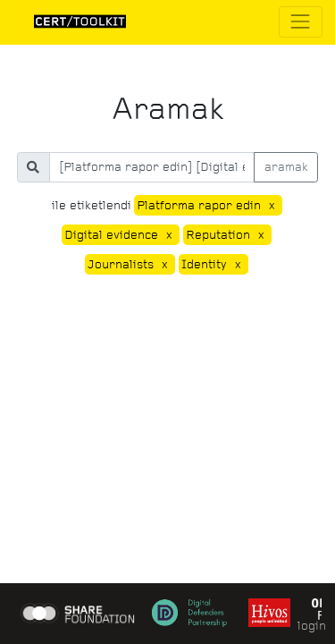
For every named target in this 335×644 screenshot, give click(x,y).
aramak (286, 167)
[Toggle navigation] (301, 22)
